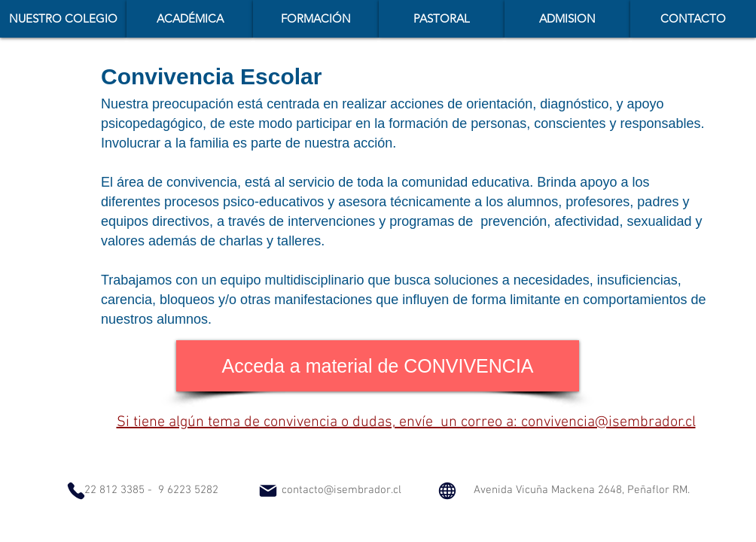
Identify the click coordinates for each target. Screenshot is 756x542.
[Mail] (268, 491)
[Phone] (76, 491)
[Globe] (447, 490)
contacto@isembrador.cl (341, 490)
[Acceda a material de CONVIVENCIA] (378, 366)
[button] (190, 19)
